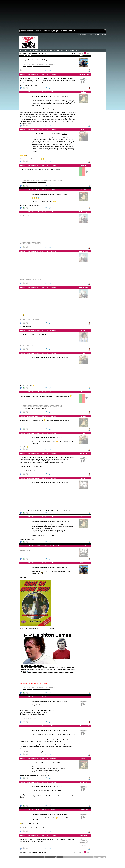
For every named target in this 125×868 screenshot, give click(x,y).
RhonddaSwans (84, 810)
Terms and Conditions (68, 30)
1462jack (84, 92)
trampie (84, 165)
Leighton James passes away (33, 666)
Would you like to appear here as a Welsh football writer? (36, 66)
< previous (80, 53)
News (25, 50)
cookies (50, 30)
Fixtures (66, 50)
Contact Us (27, 857)
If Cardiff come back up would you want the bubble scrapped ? (37, 828)
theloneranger (84, 212)
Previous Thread (33, 53)
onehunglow (84, 453)
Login (21, 327)
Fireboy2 (84, 130)
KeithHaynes (84, 56)
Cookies (47, 857)
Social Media (37, 50)
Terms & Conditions (35, 857)
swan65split (84, 835)
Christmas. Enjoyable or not (29, 470)
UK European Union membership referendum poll (34, 182)
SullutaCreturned (84, 74)
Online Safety (53, 857)
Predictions (45, 50)
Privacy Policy (56, 32)
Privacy (42, 857)
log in (81, 34)
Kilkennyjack (84, 331)
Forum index (23, 53)
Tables (77, 50)
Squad (72, 50)
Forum (30, 50)
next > (88, 53)
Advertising (60, 857)
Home (21, 50)
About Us (21, 857)
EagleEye (84, 478)
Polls (61, 50)
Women (57, 50)
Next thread (42, 53)
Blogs (52, 50)
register (86, 34)
